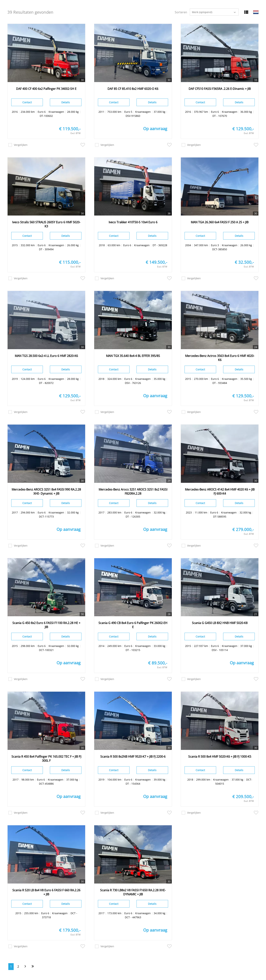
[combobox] (214, 12)
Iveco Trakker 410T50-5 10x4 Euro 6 (133, 222)
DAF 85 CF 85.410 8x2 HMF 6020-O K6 (133, 89)
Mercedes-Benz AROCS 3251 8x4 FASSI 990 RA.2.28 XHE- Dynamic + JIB (46, 491)
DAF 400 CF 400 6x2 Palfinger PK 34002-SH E (46, 89)
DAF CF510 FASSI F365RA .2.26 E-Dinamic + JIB (220, 89)
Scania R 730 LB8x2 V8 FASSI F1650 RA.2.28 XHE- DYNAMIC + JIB (133, 892)
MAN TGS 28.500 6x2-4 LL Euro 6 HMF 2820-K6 (46, 356)
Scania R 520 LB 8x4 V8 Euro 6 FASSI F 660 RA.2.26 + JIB (46, 892)
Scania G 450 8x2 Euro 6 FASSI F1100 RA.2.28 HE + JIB (46, 625)
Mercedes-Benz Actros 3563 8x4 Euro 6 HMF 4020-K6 (220, 358)
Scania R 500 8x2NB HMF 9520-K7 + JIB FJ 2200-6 (133, 757)
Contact (27, 102)
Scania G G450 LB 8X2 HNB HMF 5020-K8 (220, 623)
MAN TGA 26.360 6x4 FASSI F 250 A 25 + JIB (220, 222)
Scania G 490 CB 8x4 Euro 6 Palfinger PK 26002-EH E (133, 625)
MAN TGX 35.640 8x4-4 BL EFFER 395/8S (133, 356)
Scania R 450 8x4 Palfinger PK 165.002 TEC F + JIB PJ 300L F (46, 759)
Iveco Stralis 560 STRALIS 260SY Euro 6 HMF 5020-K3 (46, 224)
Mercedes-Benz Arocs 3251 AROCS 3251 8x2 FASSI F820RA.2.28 (133, 491)
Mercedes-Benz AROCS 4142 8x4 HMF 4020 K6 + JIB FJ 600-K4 (220, 491)
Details (66, 102)
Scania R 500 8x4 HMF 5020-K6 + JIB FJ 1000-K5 (220, 757)
